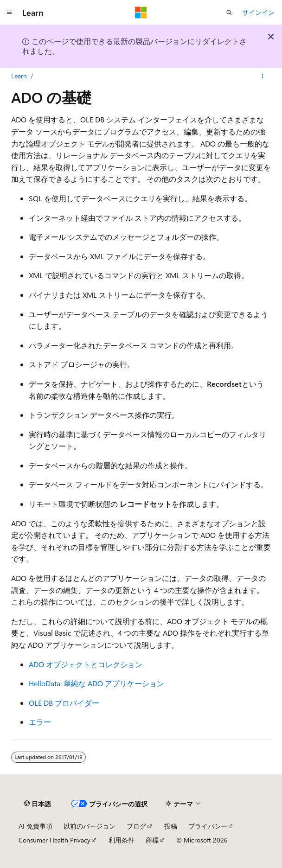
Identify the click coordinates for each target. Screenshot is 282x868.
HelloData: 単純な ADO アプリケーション (96, 683)
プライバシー (208, 826)
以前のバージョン (90, 826)
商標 (152, 840)
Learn (19, 76)
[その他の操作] (263, 76)
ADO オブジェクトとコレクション (86, 664)
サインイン (258, 12)
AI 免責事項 (35, 826)
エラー (40, 722)
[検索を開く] (229, 13)
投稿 (171, 826)
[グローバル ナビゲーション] (9, 13)
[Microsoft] (141, 13)
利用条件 (122, 840)
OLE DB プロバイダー (64, 703)
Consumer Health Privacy (54, 840)
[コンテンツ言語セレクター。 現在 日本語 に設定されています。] (38, 804)
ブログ (136, 826)
